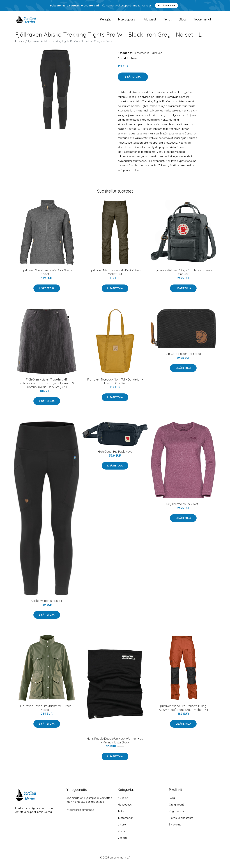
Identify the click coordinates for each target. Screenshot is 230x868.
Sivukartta (175, 829)
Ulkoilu (122, 829)
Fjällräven (156, 57)
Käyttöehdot (177, 815)
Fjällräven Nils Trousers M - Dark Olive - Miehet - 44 (115, 277)
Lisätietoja (133, 81)
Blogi (182, 21)
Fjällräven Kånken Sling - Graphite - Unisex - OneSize (183, 277)
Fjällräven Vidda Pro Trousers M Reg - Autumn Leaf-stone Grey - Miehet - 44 (183, 712)
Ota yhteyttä (177, 809)
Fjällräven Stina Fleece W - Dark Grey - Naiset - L (47, 277)
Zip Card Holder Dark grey (183, 358)
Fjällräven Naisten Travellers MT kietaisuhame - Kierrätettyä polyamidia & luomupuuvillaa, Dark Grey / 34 (47, 388)
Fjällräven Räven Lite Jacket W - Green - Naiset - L (47, 712)
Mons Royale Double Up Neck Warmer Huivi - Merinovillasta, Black (115, 745)
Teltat (167, 21)
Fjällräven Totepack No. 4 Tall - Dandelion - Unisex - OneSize (115, 386)
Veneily (122, 842)
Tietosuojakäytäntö (181, 822)
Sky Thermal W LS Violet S (183, 508)
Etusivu (20, 45)
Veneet (122, 835)
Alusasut (150, 21)
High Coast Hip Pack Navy (115, 456)
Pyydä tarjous (166, 5)
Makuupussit (127, 21)
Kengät (105, 21)
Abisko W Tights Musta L (47, 605)
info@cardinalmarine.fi (80, 814)
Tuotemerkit (202, 21)
